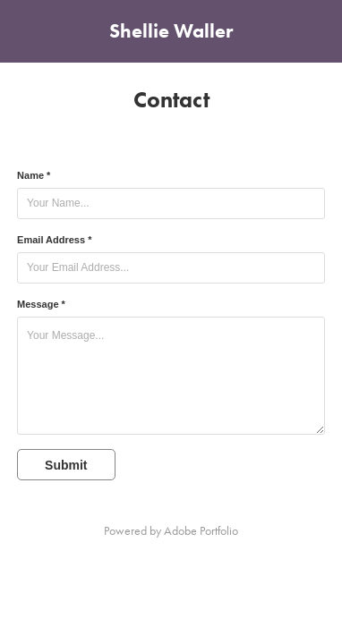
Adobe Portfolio (201, 531)
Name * (34, 175)
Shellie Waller (171, 31)
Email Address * (54, 240)
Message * (41, 304)
